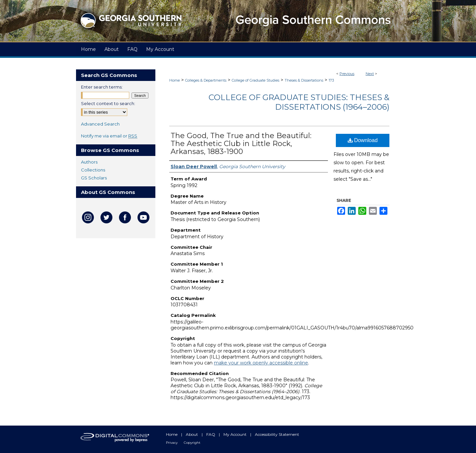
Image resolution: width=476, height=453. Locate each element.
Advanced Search (100, 124)
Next (370, 74)
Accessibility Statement (277, 434)
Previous (347, 74)
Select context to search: (108, 103)
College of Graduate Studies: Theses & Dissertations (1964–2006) (299, 102)
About (192, 434)
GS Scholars (94, 178)
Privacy (172, 443)
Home (175, 80)
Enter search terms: (102, 87)
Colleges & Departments (206, 80)
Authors (89, 162)
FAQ (211, 434)
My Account (236, 434)
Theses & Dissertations (304, 80)
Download (363, 140)
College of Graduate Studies (256, 80)
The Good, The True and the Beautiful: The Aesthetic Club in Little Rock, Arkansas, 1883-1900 (241, 144)
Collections (93, 170)
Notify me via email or (109, 136)
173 (331, 80)
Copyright (192, 443)
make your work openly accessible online (261, 363)
